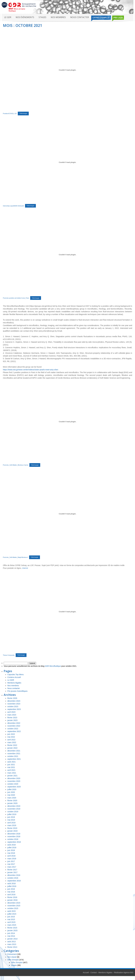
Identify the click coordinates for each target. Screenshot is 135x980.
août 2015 (11, 911)
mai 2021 (11, 767)
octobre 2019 (13, 812)
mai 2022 (11, 737)
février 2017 (12, 870)
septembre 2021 (14, 759)
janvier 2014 (12, 939)
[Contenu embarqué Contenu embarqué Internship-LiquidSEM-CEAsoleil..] (67, 162)
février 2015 (12, 928)
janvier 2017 (12, 872)
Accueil (86, 972)
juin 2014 (11, 933)
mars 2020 (12, 798)
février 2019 (12, 828)
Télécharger (23, 113)
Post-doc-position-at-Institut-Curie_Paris (16, 298)
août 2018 (11, 845)
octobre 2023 (13, 706)
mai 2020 (11, 795)
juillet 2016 (12, 886)
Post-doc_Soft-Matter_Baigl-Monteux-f (15, 557)
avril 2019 (11, 823)
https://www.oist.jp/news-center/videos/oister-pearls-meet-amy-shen (31, 370)
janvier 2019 (12, 831)
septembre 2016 (14, 881)
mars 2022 (12, 742)
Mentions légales (14, 683)
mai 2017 (11, 864)
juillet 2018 (12, 848)
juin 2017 (11, 861)
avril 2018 (11, 856)
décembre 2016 (14, 875)
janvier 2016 (12, 900)
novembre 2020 (14, 781)
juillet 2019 (12, 814)
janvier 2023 (12, 720)
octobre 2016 (13, 878)
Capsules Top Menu (15, 674)
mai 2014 (11, 936)
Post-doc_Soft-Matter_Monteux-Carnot (16, 465)
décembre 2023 (14, 701)
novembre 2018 (14, 836)
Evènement (12, 954)
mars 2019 (12, 825)
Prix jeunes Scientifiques (17, 691)
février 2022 (12, 745)
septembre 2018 (14, 842)
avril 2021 (11, 770)
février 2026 (12, 698)
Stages (42, 17)
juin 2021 (11, 765)
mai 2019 (11, 820)
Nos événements (25, 17)
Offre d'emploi (13, 960)
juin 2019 (11, 817)
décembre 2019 (14, 806)
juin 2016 (11, 889)
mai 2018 (11, 853)
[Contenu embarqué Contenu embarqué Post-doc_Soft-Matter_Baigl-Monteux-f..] (67, 514)
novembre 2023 (14, 704)
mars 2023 (12, 715)
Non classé (12, 957)
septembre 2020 (14, 787)
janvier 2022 (12, 748)
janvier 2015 (12, 930)
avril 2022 (11, 740)
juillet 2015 (12, 914)
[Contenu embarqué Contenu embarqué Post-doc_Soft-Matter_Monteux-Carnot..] (67, 422)
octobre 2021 (13, 756)
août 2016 (11, 883)
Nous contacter (80, 17)
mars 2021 (12, 773)
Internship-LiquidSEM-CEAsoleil (13, 206)
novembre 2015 (14, 906)
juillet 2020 (12, 789)
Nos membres (58, 17)
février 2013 (12, 947)
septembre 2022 (14, 731)
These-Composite (9, 655)
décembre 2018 (14, 834)
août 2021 (11, 762)
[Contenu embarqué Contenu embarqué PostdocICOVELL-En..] (67, 70)
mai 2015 (11, 919)
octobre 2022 (13, 729)
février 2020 (12, 801)
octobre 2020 (13, 784)
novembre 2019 (14, 809)
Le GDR (8, 17)
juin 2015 (11, 917)
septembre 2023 (14, 709)
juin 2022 (11, 734)
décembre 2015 (14, 903)
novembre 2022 (14, 726)
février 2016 (12, 897)
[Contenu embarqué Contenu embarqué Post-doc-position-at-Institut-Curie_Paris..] (67, 255)
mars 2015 (12, 925)
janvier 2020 (12, 803)
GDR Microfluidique (53, 666)
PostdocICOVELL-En (10, 113)
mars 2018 (12, 859)
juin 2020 (11, 792)
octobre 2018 (13, 839)
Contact (94, 972)
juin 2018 (11, 850)
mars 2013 (12, 944)
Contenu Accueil (14, 677)
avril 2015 (11, 922)
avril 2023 (11, 712)
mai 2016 (11, 892)
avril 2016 (11, 895)
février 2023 (12, 718)
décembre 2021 (14, 751)
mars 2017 (12, 867)
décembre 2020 (14, 778)
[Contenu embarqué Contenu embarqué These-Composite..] (67, 612)
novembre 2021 (14, 754)
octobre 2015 (13, 908)
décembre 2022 (14, 723)
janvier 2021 (12, 776)
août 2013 (11, 942)
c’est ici (25, 568)
